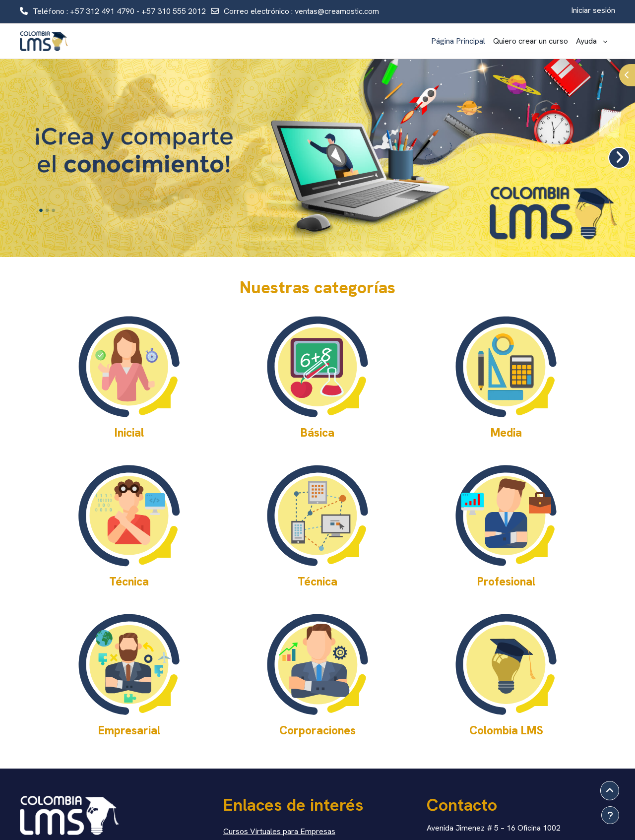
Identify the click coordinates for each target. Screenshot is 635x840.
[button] (610, 791)
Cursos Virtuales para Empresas (279, 831)
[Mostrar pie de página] (610, 815)
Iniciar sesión (593, 10)
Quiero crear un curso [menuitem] (531, 41)
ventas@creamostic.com (337, 11)
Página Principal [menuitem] (458, 41)
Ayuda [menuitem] (588, 41)
